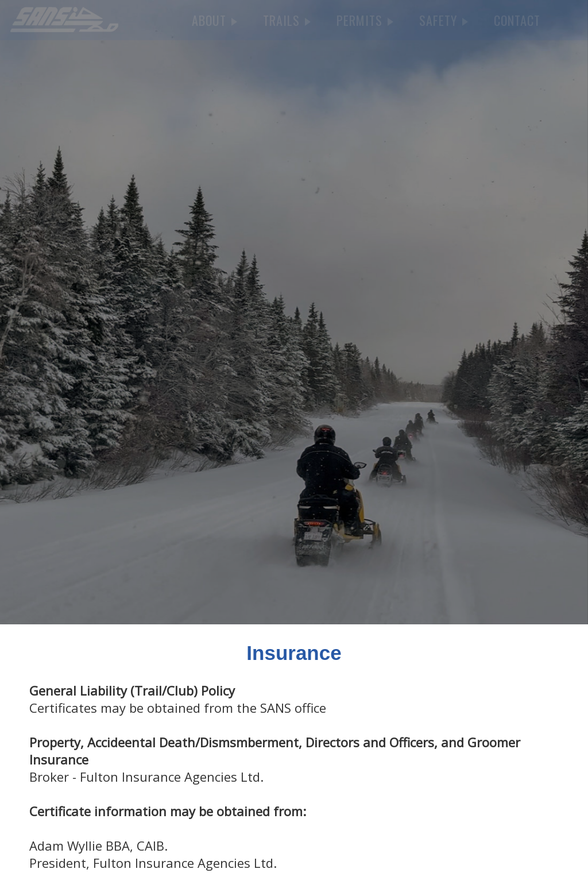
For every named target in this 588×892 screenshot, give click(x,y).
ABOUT (214, 20)
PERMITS (365, 20)
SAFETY (444, 20)
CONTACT (517, 20)
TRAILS (287, 20)
